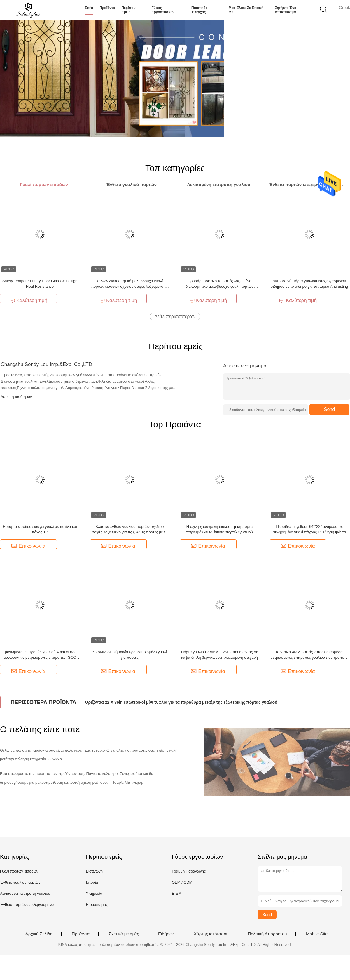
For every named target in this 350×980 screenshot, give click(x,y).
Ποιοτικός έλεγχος (199, 10)
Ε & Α (177, 893)
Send (329, 409)
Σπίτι (89, 8)
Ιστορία (92, 882)
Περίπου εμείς (128, 10)
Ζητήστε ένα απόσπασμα (286, 10)
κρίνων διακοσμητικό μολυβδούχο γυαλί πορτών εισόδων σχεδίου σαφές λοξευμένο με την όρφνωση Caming (129, 286)
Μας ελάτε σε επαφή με (246, 10)
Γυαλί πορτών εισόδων (19, 871)
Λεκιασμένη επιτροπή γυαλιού (25, 893)
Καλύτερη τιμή (28, 300)
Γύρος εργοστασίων (163, 10)
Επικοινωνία (28, 546)
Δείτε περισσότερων (175, 316)
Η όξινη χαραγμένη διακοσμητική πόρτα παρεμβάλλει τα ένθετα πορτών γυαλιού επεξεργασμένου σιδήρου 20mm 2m (219, 532)
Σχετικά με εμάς (124, 934)
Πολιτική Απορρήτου (267, 934)
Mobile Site (317, 934)
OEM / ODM (182, 882)
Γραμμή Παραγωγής (189, 871)
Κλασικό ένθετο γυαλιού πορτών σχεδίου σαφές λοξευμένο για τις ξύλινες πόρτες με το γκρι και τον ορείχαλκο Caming (130, 532)
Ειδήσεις (166, 934)
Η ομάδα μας (97, 904)
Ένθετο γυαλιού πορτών (20, 882)
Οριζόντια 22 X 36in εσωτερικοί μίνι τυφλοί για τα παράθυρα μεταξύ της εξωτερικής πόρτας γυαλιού (181, 702)
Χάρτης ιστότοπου (211, 934)
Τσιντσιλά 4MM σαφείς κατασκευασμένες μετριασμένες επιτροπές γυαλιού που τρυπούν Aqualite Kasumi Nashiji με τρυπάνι (309, 657)
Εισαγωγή (94, 871)
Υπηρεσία (94, 893)
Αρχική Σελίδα (39, 934)
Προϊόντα (107, 8)
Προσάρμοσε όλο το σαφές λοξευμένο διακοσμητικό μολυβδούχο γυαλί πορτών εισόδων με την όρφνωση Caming (219, 286)
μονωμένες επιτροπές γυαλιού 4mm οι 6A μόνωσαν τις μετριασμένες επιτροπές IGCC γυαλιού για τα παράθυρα (40, 657)
